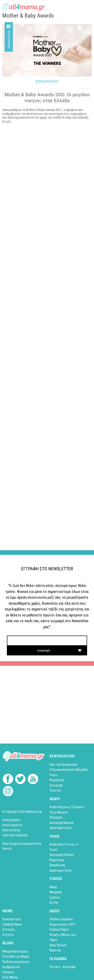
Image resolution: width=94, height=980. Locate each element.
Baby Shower (58, 945)
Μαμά (53, 887)
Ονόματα (8, 972)
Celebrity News (12, 924)
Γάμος (53, 940)
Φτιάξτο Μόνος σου (63, 935)
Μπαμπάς (56, 892)
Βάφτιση (55, 950)
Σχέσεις (55, 897)
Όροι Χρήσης (11, 830)
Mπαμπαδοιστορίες (15, 951)
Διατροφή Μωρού (61, 823)
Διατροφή (56, 785)
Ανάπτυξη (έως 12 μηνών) (67, 807)
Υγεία (53, 775)
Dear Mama (10, 977)
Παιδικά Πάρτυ (59, 929)
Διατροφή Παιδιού (62, 855)
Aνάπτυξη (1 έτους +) (64, 844)
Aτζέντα (8, 935)
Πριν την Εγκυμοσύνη (63, 765)
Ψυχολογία (57, 780)
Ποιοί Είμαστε (12, 825)
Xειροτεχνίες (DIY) (62, 924)
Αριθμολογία (11, 967)
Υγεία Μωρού (59, 812)
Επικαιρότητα (9, 40)
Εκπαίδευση (57, 865)
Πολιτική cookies (15, 835)
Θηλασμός (56, 817)
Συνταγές (9, 929)
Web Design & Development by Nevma (22, 846)
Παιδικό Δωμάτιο (61, 919)
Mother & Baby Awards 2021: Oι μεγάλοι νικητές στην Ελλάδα (47, 97)
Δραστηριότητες (61, 828)
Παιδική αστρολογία (16, 962)
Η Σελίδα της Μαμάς (16, 956)
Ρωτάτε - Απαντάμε (63, 967)
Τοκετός (55, 790)
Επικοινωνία (11, 820)
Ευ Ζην (54, 902)
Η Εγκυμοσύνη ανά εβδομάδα (68, 770)
